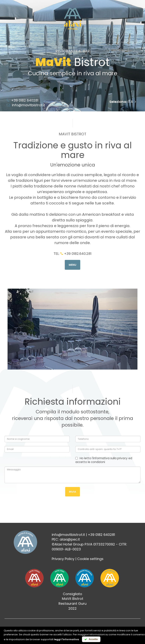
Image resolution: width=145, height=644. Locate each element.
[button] (24, 329)
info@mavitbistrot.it (26, 105)
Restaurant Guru (72, 604)
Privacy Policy (63, 559)
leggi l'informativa (66, 639)
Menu (72, 265)
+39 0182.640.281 (76, 254)
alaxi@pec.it (70, 540)
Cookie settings (90, 559)
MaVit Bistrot (73, 599)
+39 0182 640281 (22, 100)
